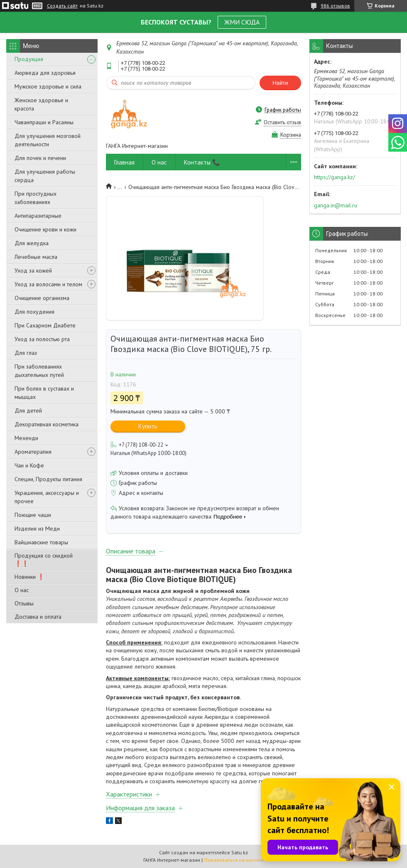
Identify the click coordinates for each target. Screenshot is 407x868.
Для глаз (26, 353)
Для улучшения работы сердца (45, 176)
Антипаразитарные (38, 216)
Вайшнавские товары (41, 542)
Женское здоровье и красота (41, 104)
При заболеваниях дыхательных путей (39, 371)
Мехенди (26, 438)
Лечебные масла (36, 257)
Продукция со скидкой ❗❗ (44, 559)
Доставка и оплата (38, 617)
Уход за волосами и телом (48, 284)
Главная (124, 162)
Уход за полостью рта (42, 339)
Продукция (29, 59)
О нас (22, 590)
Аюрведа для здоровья (45, 73)
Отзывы (24, 603)
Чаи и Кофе (29, 465)
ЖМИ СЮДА (242, 22)
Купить (148, 426)
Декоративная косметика (47, 424)
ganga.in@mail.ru (336, 205)
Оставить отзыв (282, 122)
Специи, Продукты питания (48, 479)
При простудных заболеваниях (36, 198)
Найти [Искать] (280, 83)
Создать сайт (62, 6)
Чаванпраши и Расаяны (44, 122)
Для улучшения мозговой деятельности (48, 140)
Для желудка (32, 243)
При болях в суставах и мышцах (44, 393)
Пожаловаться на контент (234, 860)
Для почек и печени (40, 158)
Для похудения (34, 312)
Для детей (28, 411)
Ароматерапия (33, 452)
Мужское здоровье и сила (48, 86)
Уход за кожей (33, 270)
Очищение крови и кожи (45, 229)
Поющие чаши (33, 515)
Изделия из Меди (37, 529)
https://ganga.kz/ (335, 177)
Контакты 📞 (202, 162)
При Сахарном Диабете (45, 325)
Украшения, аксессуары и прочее (47, 497)
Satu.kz (240, 852)
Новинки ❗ (29, 577)
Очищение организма (42, 298)
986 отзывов (335, 6)
